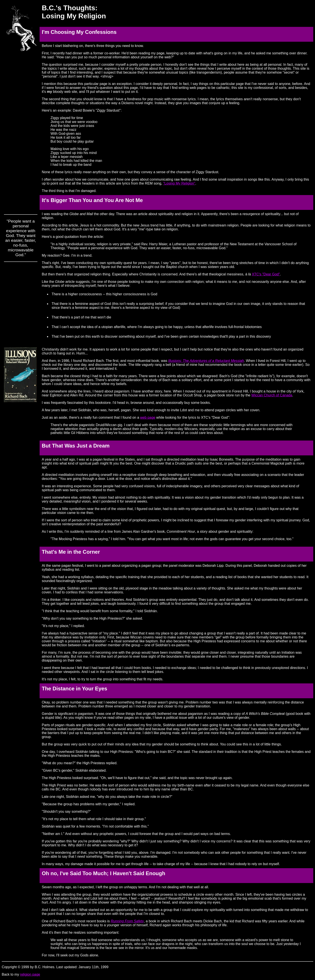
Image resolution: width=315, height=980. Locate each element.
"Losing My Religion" (179, 183)
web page (148, 417)
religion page (30, 974)
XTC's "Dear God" (266, 274)
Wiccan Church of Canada (272, 395)
